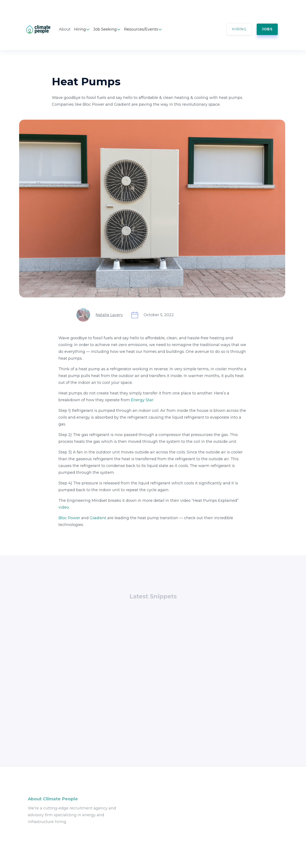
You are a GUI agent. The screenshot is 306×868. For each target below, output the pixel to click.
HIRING (239, 29)
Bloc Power (69, 518)
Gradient (98, 518)
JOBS (267, 29)
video (64, 507)
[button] (82, 29)
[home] (42, 29)
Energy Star (142, 400)
